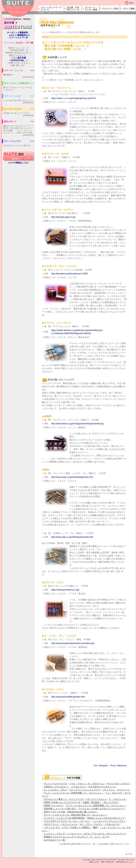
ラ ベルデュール (117, 799)
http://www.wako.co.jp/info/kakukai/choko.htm (72, 477)
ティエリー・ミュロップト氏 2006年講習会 (64, 818)
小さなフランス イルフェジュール (61, 824)
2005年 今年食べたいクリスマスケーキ (62, 802)
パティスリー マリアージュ (116, 790)
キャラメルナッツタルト (118, 784)
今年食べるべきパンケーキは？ (17, 113)
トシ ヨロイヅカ (114, 793)
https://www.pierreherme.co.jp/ (65, 590)
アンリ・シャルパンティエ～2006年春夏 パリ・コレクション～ (96, 805)
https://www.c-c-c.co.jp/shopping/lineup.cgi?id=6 (73, 98)
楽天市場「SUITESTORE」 (17, 59)
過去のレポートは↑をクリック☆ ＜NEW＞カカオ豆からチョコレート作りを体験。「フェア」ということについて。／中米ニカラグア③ (18, 129)
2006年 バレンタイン (54, 805)
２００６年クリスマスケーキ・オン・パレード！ (67, 821)
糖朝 (95, 827)
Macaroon (122, 766)
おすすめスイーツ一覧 (54, 840)
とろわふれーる (112, 824)
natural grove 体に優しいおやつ (82, 812)
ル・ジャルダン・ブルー (55, 790)
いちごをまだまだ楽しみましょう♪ (18, 100)
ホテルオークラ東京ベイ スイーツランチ (64, 799)
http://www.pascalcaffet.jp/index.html (68, 697)
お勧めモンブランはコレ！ (56, 787)
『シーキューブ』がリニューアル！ (109, 821)
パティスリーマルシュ (96, 799)
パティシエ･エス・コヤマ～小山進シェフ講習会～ (67, 827)
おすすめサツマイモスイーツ (102, 787)
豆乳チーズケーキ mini (54, 812)
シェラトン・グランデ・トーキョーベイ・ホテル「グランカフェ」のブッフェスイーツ (85, 834)
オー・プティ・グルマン (91, 824)
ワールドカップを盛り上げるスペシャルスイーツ (101, 809)
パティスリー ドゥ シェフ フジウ (85, 790)
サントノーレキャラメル (55, 784)
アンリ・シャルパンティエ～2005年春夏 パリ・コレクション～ (74, 793)
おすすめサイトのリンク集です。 (18, 145)
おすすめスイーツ (55, 13)
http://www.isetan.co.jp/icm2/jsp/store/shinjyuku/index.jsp (78, 424)
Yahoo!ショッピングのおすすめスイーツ (106, 818)
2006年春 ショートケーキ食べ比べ (60, 809)
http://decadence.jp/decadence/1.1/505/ (70, 274)
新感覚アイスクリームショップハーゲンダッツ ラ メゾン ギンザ (76, 837)
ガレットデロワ (111, 802)
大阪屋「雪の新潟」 (92, 802)
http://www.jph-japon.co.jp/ (63, 217)
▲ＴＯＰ (129, 854)
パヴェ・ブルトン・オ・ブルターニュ (87, 784)
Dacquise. (104, 766)
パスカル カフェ (79, 787)
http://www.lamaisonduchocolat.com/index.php (73, 643)
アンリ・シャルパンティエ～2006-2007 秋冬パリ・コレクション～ (75, 815)
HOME (41, 13)
